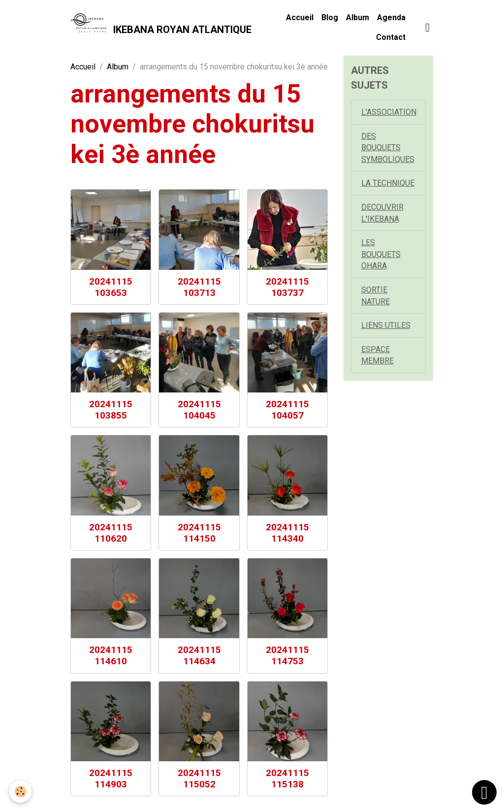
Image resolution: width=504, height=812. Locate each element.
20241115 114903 (111, 779)
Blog (330, 17)
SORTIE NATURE (376, 298)
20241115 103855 (111, 410)
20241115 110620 (111, 533)
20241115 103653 (111, 287)
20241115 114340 (287, 533)
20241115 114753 (287, 655)
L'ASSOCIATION (389, 112)
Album (358, 17)
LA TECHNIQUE (388, 184)
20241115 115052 (199, 779)
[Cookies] (21, 792)
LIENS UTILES (386, 328)
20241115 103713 (199, 287)
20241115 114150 (199, 533)
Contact (391, 37)
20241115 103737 (287, 287)
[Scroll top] (484, 792)
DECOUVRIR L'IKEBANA (382, 214)
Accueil (300, 17)
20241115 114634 (199, 655)
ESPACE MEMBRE (378, 358)
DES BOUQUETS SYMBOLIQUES (388, 148)
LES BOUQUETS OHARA (381, 256)
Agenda (391, 17)
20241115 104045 (199, 410)
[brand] (157, 28)
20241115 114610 (111, 655)
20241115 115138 (287, 779)
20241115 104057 (287, 410)
